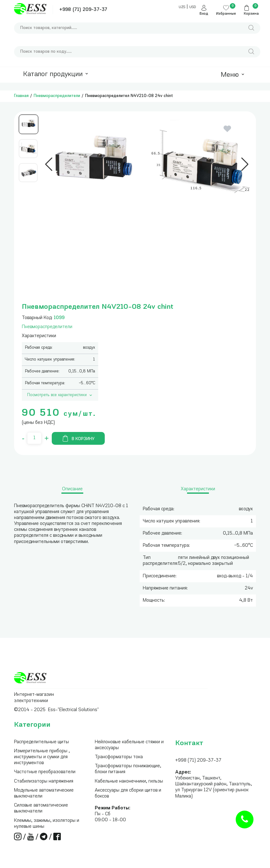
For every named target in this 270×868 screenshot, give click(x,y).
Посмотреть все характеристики (60, 395)
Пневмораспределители (57, 96)
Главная (21, 96)
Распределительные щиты (41, 742)
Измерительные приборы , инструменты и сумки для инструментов (42, 757)
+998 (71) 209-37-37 (83, 10)
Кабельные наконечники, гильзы (129, 781)
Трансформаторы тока (119, 757)
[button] (49, 164)
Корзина (251, 14)
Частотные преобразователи (45, 772)
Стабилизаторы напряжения (44, 781)
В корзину (78, 438)
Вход (204, 14)
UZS (182, 7)
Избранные (226, 14)
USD (193, 7)
